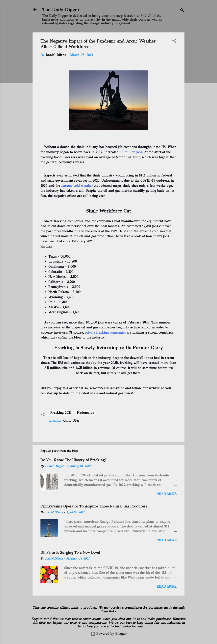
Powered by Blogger (109, 634)
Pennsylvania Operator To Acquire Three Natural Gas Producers (94, 506)
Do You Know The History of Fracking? (73, 460)
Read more (167, 494)
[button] (174, 41)
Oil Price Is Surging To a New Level (70, 553)
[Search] (182, 11)
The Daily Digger (61, 9)
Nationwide (85, 413)
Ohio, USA (71, 421)
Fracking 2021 (61, 413)
